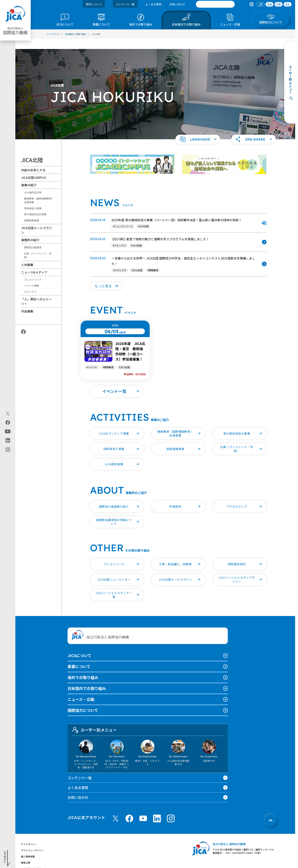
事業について (79, 656)
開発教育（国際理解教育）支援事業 (38, 190)
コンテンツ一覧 (125, 4)
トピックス (30, 281)
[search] (215, 4)
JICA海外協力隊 (33, 182)
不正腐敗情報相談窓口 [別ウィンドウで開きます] (32, 858)
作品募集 (27, 301)
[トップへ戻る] (271, 810)
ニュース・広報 (81, 689)
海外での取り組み (83, 667)
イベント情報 (31, 275)
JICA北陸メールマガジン (37, 220)
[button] (198, 129)
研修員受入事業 (33, 198)
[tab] (251, 4)
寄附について (94, 4)
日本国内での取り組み (87, 678)
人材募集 (27, 254)
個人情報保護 (28, 846)
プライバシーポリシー (32, 840)
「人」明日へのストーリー (36, 291)
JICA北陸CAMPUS (33, 167)
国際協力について (83, 700)
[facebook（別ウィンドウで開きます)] (8, 422)
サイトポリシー (29, 834)
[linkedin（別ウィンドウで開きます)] (8, 440)
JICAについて (79, 645)
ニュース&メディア (34, 262)
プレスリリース (33, 269)
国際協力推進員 (33, 237)
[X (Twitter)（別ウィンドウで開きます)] (8, 414)
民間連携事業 (31, 210)
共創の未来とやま (33, 160)
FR (279, 4)
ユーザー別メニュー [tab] (95, 720)
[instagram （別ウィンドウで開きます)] (171, 808)
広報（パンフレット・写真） (38, 245)
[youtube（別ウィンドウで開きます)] (8, 431)
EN (270, 4)
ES (288, 4)
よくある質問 (153, 4)
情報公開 (26, 852)
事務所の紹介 (30, 230)
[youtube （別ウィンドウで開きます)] (143, 808)
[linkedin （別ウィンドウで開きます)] (157, 808)
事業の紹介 (29, 175)
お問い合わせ (177, 4)
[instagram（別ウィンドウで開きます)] (8, 449)
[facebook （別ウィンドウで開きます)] (129, 808)
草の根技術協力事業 (35, 204)
